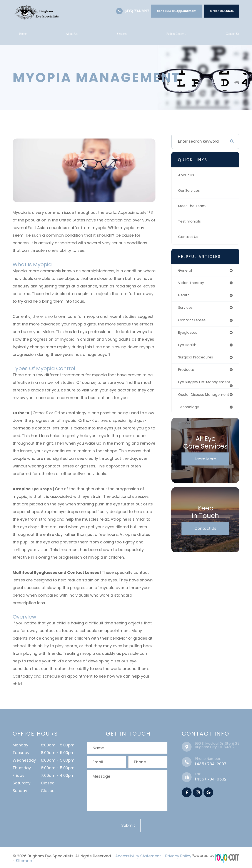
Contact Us (233, 34)
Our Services (190, 191)
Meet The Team (193, 206)
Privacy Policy (178, 856)
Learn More (205, 470)
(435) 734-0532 (211, 779)
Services (122, 34)
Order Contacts (222, 11)
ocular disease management (193, 403)
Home (23, 34)
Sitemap (24, 859)
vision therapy (192, 283)
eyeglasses (189, 334)
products (187, 372)
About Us (72, 34)
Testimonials (190, 221)
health (184, 296)
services (186, 309)
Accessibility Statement (138, 856)
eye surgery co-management (193, 387)
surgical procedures (197, 359)
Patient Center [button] (176, 34)
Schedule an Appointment (177, 11)
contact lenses (193, 321)
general (186, 271)
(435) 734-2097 (137, 11)
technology (189, 417)
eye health (188, 347)
